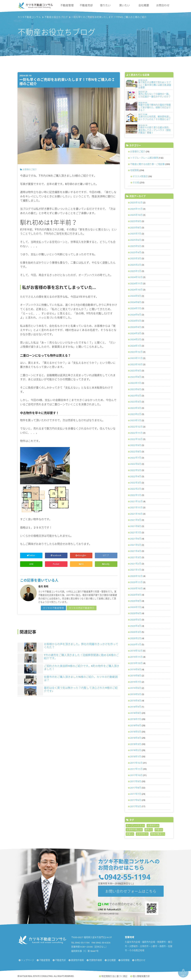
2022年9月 (136, 445)
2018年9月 (136, 707)
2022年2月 (136, 489)
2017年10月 (136, 775)
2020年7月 (136, 607)
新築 (130, 834)
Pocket (56, 564)
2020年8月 (136, 601)
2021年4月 (136, 551)
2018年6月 (136, 725)
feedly (106, 564)
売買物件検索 (95, 960)
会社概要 (144, 5)
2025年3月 (136, 258)
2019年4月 (136, 701)
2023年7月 (136, 383)
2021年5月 (136, 545)
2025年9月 (136, 221)
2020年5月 (136, 620)
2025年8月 (136, 227)
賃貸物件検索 (77, 960)
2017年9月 (136, 781)
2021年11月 (136, 507)
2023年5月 (136, 396)
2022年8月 (136, 452)
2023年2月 (136, 414)
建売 (149, 830)
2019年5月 (136, 694)
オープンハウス (135, 826)
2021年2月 (136, 564)
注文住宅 (142, 834)
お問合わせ (163, 5)
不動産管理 (67, 5)
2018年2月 (136, 750)
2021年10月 (136, 514)
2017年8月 (136, 788)
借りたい (105, 5)
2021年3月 (136, 557)
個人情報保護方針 (141, 976)
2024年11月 (136, 283)
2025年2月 (136, 265)
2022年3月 (136, 483)
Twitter (31, 555)
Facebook (56, 555)
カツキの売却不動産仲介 (82, 608)
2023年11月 (136, 358)
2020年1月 (136, 644)
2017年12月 (136, 763)
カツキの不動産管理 (53, 608)
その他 (136, 182)
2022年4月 (136, 476)
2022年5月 (136, 470)
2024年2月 (136, 339)
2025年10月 (136, 215)
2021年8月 (136, 526)
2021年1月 (136, 570)
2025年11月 (136, 209)
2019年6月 (136, 688)
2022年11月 (136, 433)
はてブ (106, 555)
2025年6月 (136, 240)
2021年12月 (136, 501)
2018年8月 (136, 713)
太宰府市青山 (134, 830)
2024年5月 (136, 321)
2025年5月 (136, 246)
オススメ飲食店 (140, 176)
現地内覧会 (158, 834)
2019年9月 (136, 669)
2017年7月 (136, 794)
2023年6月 (136, 389)
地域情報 (134, 170)
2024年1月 (136, 346)
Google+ (81, 555)
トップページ (28, 960)
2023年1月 (136, 420)
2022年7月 (136, 458)
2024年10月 (136, 290)
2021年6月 (136, 539)
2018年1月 (136, 756)
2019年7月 (136, 682)
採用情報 (125, 960)
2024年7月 (136, 308)
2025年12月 (136, 202)
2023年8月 (136, 377)
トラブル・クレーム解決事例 (144, 158)
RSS (81, 564)
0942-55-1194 (127, 877)
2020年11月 (136, 582)
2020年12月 (136, 576)
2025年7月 (136, 234)
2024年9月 (136, 296)
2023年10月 (136, 364)
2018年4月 (136, 738)
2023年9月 (136, 371)
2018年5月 (136, 732)
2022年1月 (136, 495)
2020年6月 (136, 613)
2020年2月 (136, 638)
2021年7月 (136, 532)
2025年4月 (136, 252)
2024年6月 (136, 315)
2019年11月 (136, 657)
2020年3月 (136, 632)
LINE (31, 564)
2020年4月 (136, 626)
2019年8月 (136, 676)
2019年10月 (136, 663)
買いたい (125, 5)
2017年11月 (136, 769)
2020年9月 (136, 595)
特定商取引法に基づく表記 (114, 976)
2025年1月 (136, 271)
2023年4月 (136, 402)
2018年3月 (136, 744)
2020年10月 (136, 588)
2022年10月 (136, 439)
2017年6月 (136, 800)
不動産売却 (86, 5)
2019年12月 (136, 651)
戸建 (159, 830)
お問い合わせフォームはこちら (131, 891)
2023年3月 (136, 408)
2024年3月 (136, 333)
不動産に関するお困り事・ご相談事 (147, 164)
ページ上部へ (183, 974)
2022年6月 (136, 464)
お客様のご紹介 (30, 169)
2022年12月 (136, 427)
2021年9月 (136, 520)
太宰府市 (153, 826)
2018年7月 (136, 719)
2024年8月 (136, 302)
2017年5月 (136, 806)
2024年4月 (136, 327)
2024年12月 (136, 277)
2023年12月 (136, 352)
